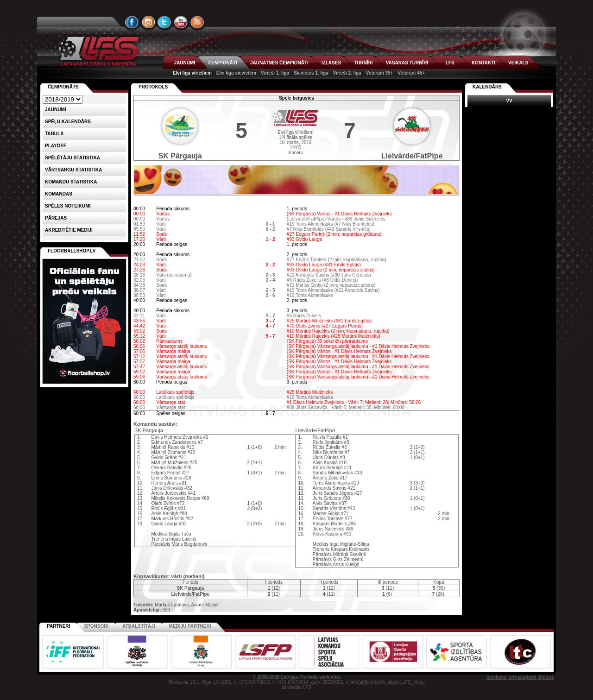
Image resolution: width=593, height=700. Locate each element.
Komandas (59, 194)
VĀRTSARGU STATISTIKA (74, 170)
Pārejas (56, 218)
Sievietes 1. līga (311, 73)
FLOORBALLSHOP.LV (72, 251)
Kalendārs (487, 87)
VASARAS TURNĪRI (407, 63)
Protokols (153, 87)
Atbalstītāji (139, 626)
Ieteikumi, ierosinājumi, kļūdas (520, 677)
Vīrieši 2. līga (347, 73)
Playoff (56, 146)
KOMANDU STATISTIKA (71, 182)
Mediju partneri (190, 626)
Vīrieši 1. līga (275, 73)
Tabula (54, 134)
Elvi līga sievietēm (236, 73)
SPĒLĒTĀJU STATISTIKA (73, 158)
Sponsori (96, 626)
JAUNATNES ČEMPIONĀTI (279, 63)
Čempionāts (63, 87)
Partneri (58, 626)
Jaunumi (56, 110)
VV (509, 101)
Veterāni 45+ (411, 73)
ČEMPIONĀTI (223, 63)
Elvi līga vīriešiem (192, 73)
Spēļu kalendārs (68, 122)
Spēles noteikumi (68, 206)
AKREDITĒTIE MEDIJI (69, 230)
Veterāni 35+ (380, 73)
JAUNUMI (185, 63)
